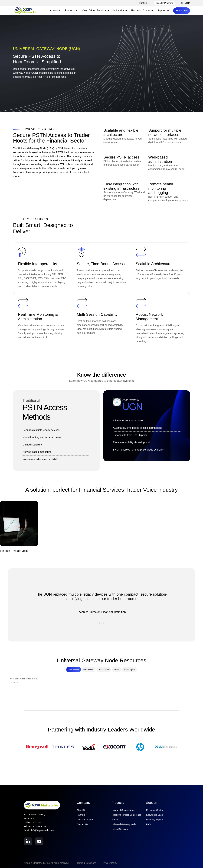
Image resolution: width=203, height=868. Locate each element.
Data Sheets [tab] (89, 670)
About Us (55, 11)
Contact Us (82, 824)
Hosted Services (120, 829)
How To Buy (182, 11)
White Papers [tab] (129, 670)
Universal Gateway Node (124, 824)
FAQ (148, 824)
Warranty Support (155, 820)
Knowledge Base (155, 815)
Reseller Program (164, 3)
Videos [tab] (117, 670)
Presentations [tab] (104, 670)
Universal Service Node (123, 810)
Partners (143, 3)
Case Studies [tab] (74, 670)
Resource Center (155, 810)
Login (185, 3)
